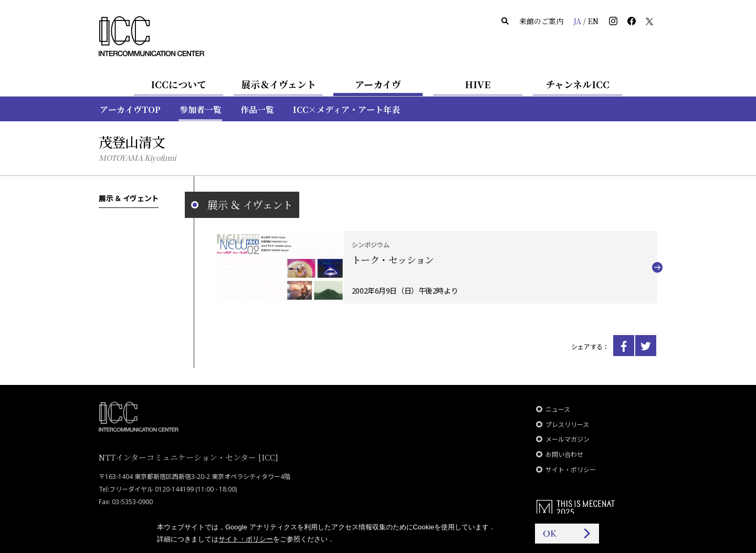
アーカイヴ (378, 84)
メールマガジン (568, 439)
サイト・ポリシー (571, 470)
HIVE (478, 84)
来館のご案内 (541, 21)
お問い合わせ (564, 455)
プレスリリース (567, 425)
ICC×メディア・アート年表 (346, 109)
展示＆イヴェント (279, 84)
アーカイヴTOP (130, 109)
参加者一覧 (201, 109)
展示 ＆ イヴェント (129, 198)
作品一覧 (257, 109)
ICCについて (178, 84)
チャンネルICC (577, 84)
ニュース (558, 409)
